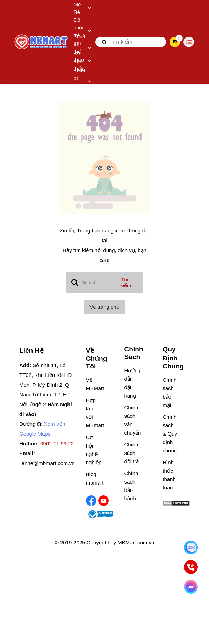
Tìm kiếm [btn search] (126, 282)
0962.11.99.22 (57, 443)
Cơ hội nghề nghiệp (93, 450)
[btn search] (104, 42)
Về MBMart (93, 384)
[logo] (42, 42)
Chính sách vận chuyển (132, 420)
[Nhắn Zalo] (191, 547)
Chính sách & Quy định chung (170, 434)
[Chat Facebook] (191, 586)
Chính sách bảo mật (170, 392)
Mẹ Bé (83, 8)
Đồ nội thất (83, 61)
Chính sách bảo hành (131, 486)
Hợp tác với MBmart (93, 413)
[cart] (175, 42)
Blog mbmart (93, 478)
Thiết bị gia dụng (83, 82)
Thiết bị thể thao (83, 48)
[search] (131, 42)
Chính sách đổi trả (131, 453)
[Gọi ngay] (191, 567)
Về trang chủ (104, 307)
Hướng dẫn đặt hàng (132, 383)
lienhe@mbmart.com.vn (47, 463)
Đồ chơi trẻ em (83, 31)
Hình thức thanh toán (169, 475)
